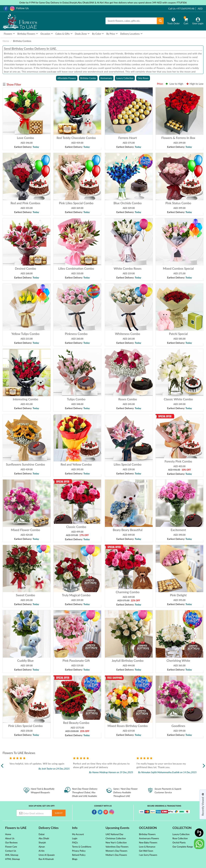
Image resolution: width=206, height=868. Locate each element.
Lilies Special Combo (128, 464)
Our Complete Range (183, 847)
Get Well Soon (146, 851)
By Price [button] (112, 34)
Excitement (178, 530)
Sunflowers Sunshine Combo (25, 464)
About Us (10, 838)
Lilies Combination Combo (76, 268)
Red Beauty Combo (76, 723)
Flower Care (11, 847)
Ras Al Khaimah (46, 859)
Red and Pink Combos (26, 203)
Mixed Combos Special (178, 268)
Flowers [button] (9, 34)
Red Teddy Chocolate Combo (76, 138)
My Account (78, 834)
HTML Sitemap (12, 859)
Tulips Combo (76, 399)
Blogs (75, 859)
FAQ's (75, 843)
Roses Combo (128, 399)
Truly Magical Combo (76, 595)
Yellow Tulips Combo (26, 334)
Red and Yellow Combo (76, 464)
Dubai (42, 834)
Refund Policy (79, 855)
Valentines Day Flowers (117, 847)
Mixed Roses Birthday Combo (128, 726)
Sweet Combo (26, 595)
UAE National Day (114, 834)
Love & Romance (147, 847)
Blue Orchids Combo (128, 203)
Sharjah (42, 843)
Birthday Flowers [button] (28, 34)
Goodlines (178, 726)
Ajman (42, 847)
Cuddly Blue (25, 661)
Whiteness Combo (128, 334)
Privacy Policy (79, 851)
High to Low (195, 84)
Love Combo (25, 138)
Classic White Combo (178, 399)
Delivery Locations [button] (131, 34)
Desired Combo (25, 268)
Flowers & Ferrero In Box (178, 138)
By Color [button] (98, 34)
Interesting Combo (25, 399)
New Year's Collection (116, 843)
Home (6, 41)
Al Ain (42, 851)
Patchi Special (178, 334)
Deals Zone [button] (82, 34)
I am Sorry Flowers (148, 855)
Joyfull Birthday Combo (128, 661)
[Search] (131, 21)
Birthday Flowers (147, 834)
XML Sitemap (12, 855)
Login (75, 838)
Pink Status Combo (178, 203)
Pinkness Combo (76, 334)
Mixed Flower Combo (25, 530)
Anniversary (106, 78)
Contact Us (11, 851)
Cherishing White (178, 661)
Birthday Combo (88, 78)
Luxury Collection (125, 78)
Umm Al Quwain (47, 855)
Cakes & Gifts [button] (64, 34)
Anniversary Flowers (149, 838)
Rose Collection (180, 838)
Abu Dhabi (44, 838)
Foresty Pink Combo (178, 461)
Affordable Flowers (67, 78)
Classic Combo (76, 527)
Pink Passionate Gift (76, 661)
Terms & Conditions (82, 847)
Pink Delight (178, 595)
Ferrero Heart (128, 138)
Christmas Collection (116, 838)
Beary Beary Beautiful (128, 530)
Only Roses (143, 78)
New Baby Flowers (148, 843)
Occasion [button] (47, 34)
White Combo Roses (128, 268)
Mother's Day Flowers (116, 855)
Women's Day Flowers (116, 851)
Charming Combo (128, 592)
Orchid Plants (179, 843)
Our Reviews (11, 843)
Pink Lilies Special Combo (76, 203)
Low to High (174, 84)
